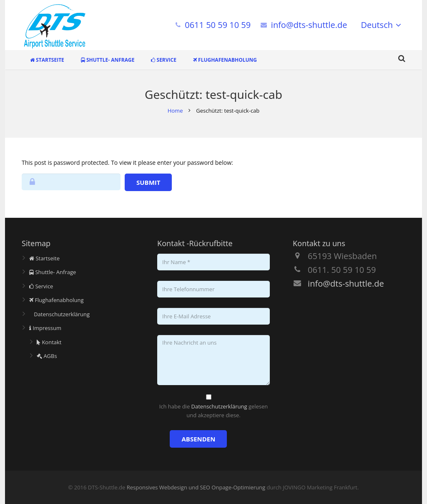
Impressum (45, 328)
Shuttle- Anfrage (53, 272)
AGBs (47, 356)
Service (41, 286)
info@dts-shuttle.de (309, 25)
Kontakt (49, 342)
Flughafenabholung (57, 300)
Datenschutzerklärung (59, 314)
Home (175, 111)
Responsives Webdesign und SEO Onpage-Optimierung (196, 487)
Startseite (44, 258)
